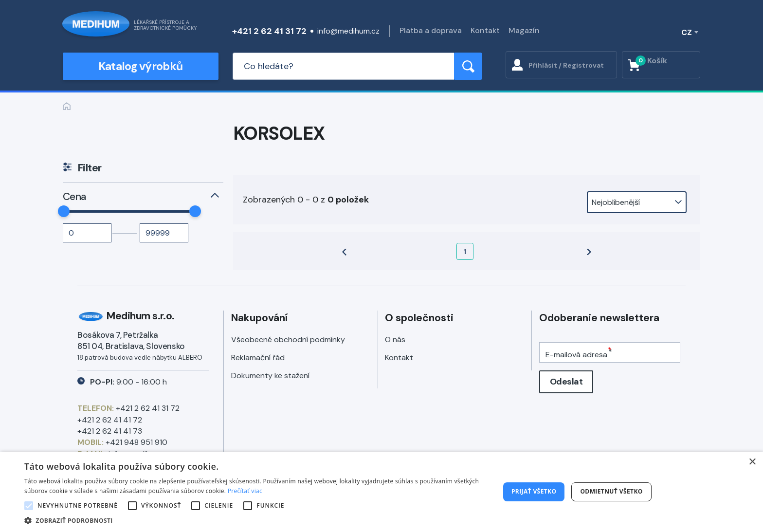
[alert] (381, 492)
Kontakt (485, 30)
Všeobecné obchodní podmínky (288, 339)
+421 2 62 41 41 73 (110, 431)
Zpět (67, 106)
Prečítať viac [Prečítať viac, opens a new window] (245, 491)
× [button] (752, 462)
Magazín (524, 30)
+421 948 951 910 (136, 442)
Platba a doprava (431, 30)
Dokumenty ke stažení (270, 376)
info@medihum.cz (348, 31)
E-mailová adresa (576, 355)
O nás (395, 339)
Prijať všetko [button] (534, 491)
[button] (255, 520)
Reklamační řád (258, 358)
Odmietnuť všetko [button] (611, 491)
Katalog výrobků (140, 66)
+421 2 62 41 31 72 (269, 31)
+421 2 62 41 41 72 (110, 420)
